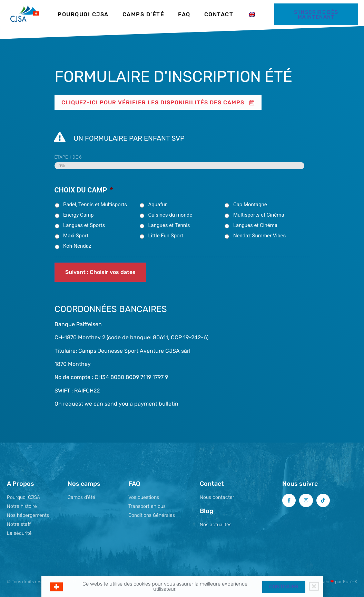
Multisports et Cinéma (259, 215)
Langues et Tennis (169, 225)
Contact (219, 14)
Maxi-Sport (76, 236)
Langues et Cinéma (255, 225)
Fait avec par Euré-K (334, 582)
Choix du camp (84, 190)
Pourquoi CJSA (83, 14)
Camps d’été (144, 14)
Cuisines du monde (170, 215)
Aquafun (158, 205)
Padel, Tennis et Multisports (95, 205)
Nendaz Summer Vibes (259, 236)
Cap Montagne (250, 205)
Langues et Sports (84, 225)
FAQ (184, 14)
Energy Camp (78, 215)
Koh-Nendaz (77, 246)
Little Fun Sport (166, 236)
